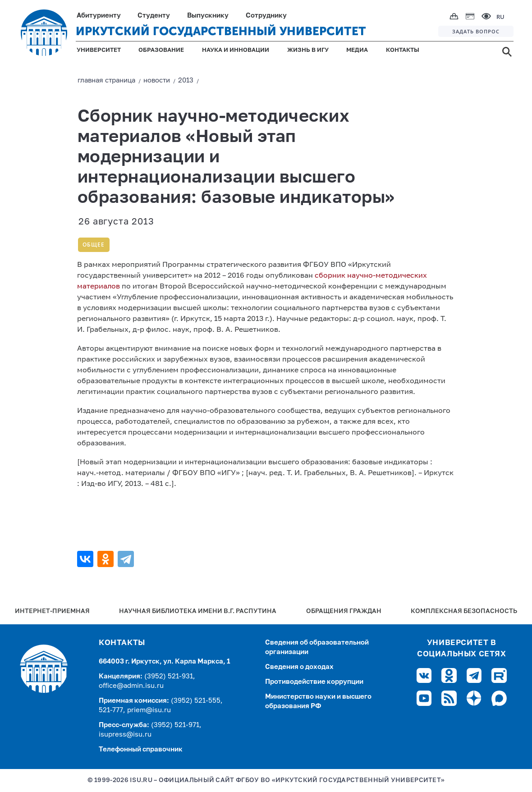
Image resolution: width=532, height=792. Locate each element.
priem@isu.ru (149, 710)
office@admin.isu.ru (131, 686)
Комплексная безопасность (464, 611)
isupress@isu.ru (125, 735)
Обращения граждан (344, 611)
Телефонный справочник (141, 749)
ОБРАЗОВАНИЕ (161, 50)
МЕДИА (357, 50)
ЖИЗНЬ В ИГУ (308, 50)
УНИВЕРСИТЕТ (99, 50)
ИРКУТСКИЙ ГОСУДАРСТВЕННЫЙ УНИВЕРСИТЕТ (221, 31)
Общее (94, 245)
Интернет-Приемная (52, 611)
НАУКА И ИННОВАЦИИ (236, 50)
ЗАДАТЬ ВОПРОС (476, 31)
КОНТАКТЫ (403, 50)
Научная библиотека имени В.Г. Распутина (198, 611)
